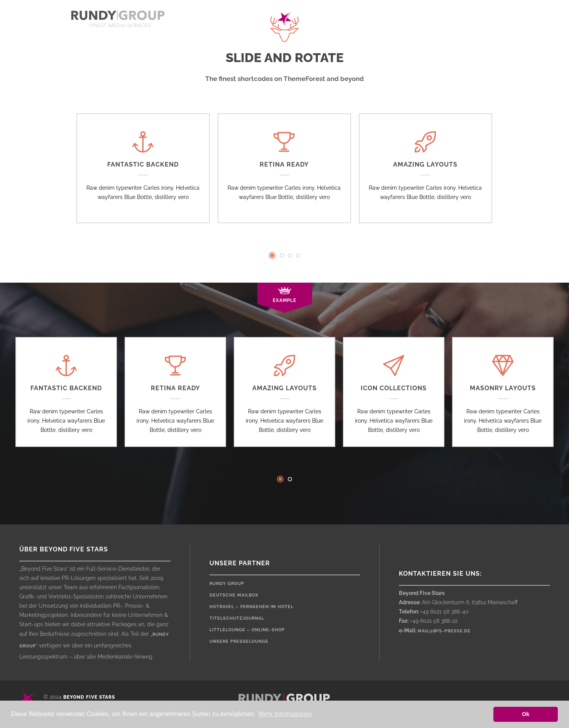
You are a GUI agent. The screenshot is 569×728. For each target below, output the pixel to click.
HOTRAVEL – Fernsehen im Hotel (252, 607)
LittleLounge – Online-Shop (247, 630)
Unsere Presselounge (239, 641)
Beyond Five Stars (89, 697)
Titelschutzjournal (237, 618)
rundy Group (227, 584)
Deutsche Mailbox (234, 595)
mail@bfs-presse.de (444, 631)
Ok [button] (526, 714)
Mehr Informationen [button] (285, 714)
